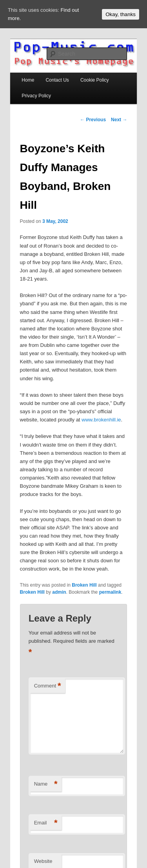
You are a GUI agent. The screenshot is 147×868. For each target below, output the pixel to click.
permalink (110, 592)
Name (46, 784)
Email (46, 823)
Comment (48, 686)
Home (28, 80)
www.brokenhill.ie (101, 420)
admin (59, 592)
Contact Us (57, 80)
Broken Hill (84, 585)
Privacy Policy (36, 96)
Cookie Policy (95, 80)
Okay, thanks (121, 14)
